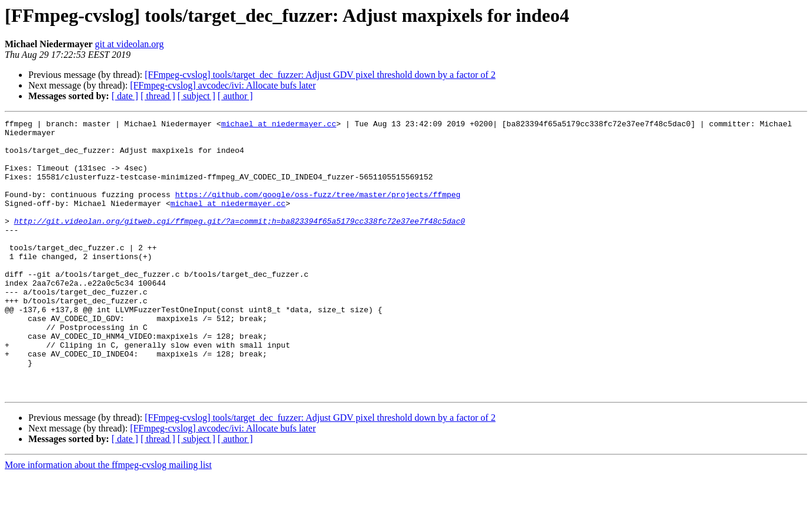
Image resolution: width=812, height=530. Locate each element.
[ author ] (235, 96)
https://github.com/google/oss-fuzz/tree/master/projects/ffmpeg (318, 210)
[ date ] (125, 96)
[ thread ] (158, 96)
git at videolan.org (130, 44)
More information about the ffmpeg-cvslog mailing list (108, 520)
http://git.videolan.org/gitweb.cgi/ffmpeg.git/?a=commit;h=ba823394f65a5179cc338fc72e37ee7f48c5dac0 (240, 242)
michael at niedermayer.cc (279, 125)
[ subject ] (197, 96)
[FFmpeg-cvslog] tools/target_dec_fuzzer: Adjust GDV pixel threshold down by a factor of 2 (320, 75)
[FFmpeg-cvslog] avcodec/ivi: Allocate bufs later (223, 85)
